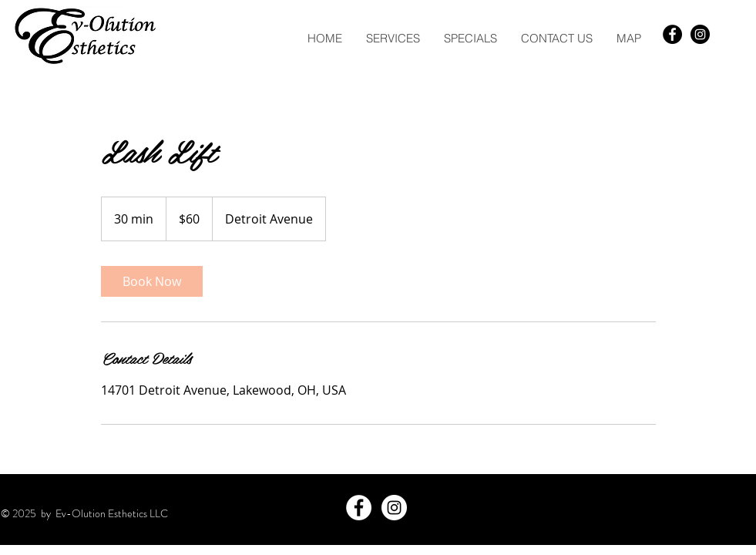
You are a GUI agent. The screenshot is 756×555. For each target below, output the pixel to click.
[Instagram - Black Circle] (700, 34)
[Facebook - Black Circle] (672, 34)
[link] (152, 281)
